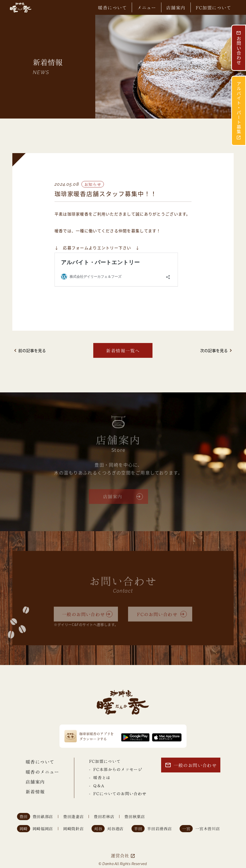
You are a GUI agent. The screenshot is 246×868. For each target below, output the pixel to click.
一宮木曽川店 (208, 829)
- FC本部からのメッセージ (116, 769)
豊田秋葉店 (135, 817)
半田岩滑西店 (159, 829)
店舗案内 (176, 7)
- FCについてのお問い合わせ (118, 793)
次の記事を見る (217, 350)
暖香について (112, 7)
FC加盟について (214, 7)
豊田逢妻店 (73, 817)
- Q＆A (97, 785)
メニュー (147, 7)
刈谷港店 (115, 829)
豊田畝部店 (43, 817)
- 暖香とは (100, 777)
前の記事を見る (29, 350)
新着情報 (35, 791)
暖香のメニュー (42, 772)
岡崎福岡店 (43, 829)
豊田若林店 (104, 817)
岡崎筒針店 (73, 829)
